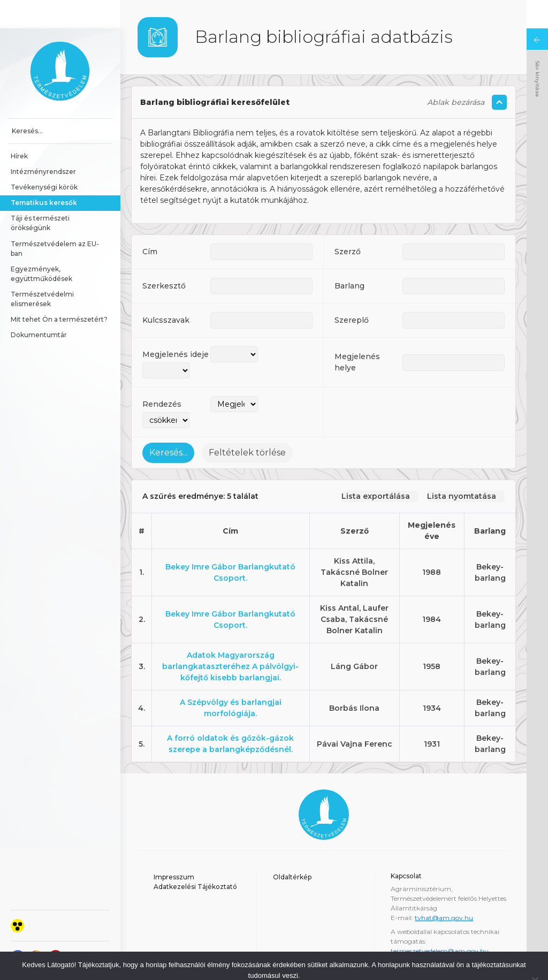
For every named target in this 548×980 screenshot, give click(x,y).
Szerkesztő (164, 257)
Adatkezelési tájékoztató (302, 964)
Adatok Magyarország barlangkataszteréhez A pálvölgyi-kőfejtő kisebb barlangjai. (230, 638)
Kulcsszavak (166, 292)
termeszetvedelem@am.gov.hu (440, 922)
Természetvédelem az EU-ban (55, 220)
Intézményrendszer (43, 143)
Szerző (348, 223)
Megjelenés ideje (176, 326)
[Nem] (535, 952)
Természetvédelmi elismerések (43, 271)
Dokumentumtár (39, 306)
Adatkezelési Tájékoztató (195, 858)
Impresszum (174, 849)
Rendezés (162, 376)
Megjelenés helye (357, 334)
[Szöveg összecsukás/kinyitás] (499, 74)
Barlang (349, 257)
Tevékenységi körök (44, 159)
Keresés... (168, 424)
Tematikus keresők (44, 174)
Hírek (19, 128)
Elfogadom (230, 964)
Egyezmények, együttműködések (41, 245)
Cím (150, 223)
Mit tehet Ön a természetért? (59, 291)
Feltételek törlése (247, 424)
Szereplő (352, 292)
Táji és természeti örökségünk (41, 195)
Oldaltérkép (292, 849)
